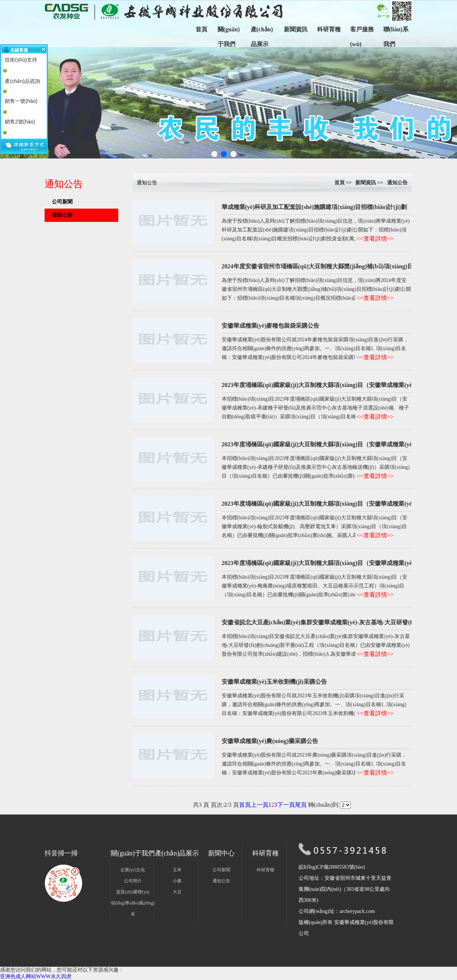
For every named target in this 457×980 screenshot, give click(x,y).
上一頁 (260, 805)
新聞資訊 (296, 29)
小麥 (177, 881)
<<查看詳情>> (375, 239)
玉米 (177, 870)
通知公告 (62, 215)
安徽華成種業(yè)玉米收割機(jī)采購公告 (274, 682)
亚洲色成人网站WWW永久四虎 (36, 976)
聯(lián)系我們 (396, 37)
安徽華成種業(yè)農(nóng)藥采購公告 (270, 741)
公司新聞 (62, 202)
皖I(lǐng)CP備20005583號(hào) (332, 867)
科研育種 (329, 29)
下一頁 (286, 805)
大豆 (177, 892)
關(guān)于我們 (229, 37)
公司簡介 (133, 881)
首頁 (201, 29)
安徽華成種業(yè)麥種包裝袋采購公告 (271, 326)
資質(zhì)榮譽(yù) (133, 892)
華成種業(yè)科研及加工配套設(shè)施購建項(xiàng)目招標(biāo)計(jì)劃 (314, 207)
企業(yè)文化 (133, 870)
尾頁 (301, 805)
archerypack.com (357, 911)
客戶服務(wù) (362, 37)
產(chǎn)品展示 (262, 37)
